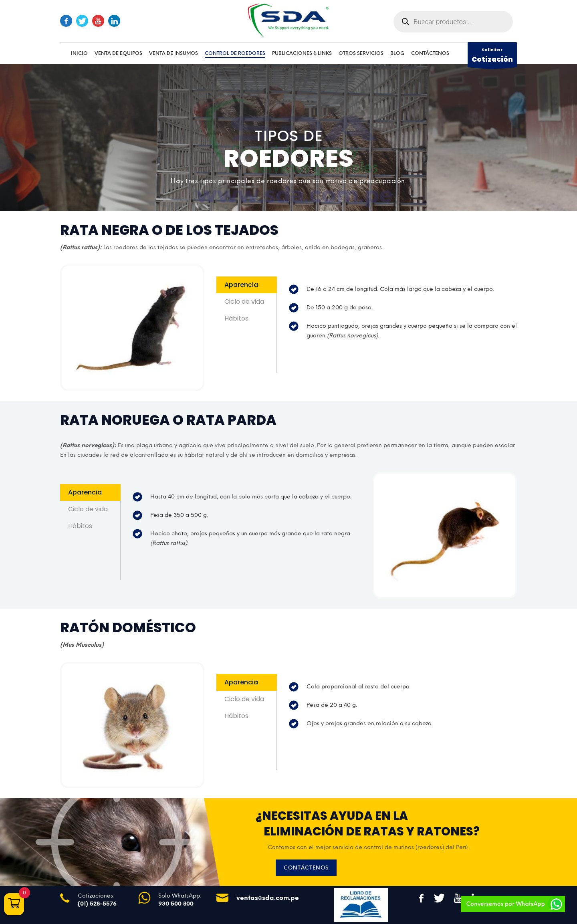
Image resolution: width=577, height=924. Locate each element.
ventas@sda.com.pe (268, 898)
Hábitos (236, 318)
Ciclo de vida (244, 302)
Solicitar (492, 57)
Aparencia (241, 285)
